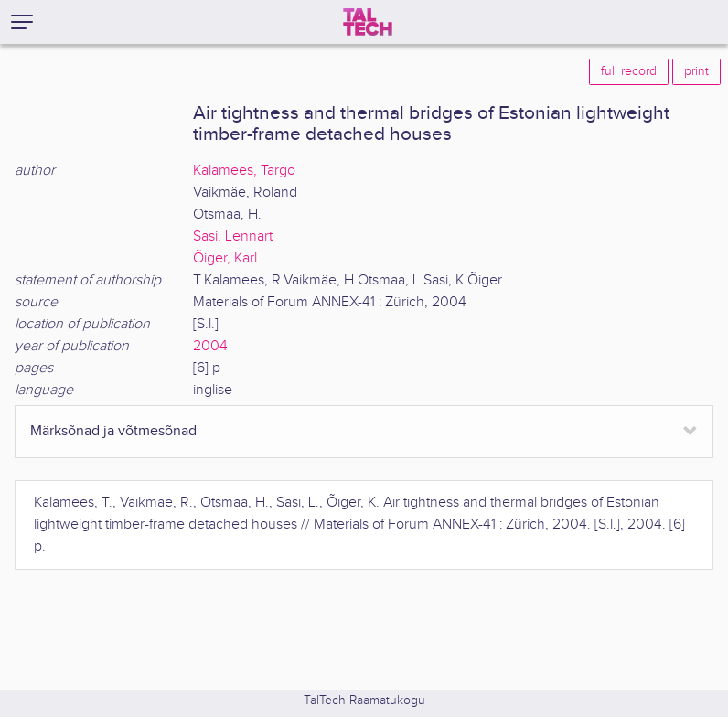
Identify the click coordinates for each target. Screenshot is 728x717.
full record (629, 71)
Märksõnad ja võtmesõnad (113, 431)
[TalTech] (368, 22)
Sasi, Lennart (233, 236)
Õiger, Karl (225, 258)
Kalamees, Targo (244, 171)
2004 (210, 346)
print (696, 71)
